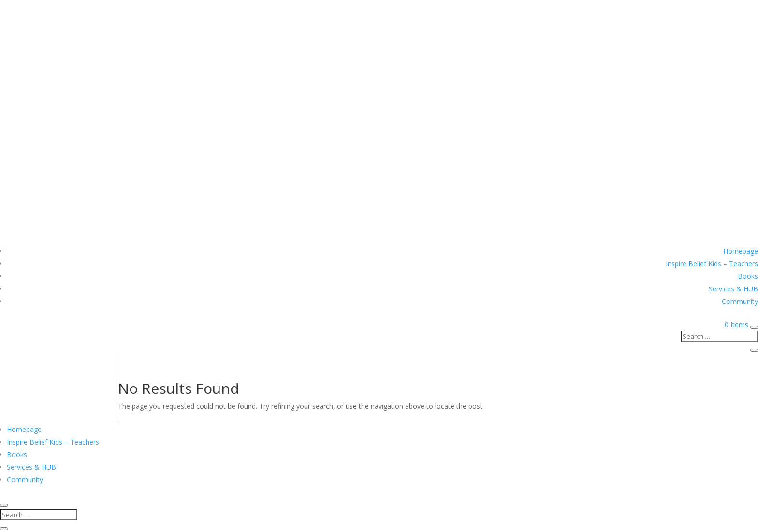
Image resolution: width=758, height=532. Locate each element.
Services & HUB (733, 289)
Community (740, 301)
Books (748, 276)
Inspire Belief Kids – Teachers (712, 264)
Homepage (741, 251)
